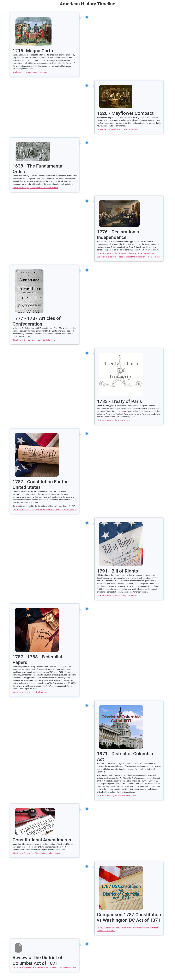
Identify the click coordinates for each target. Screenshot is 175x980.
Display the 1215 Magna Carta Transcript (30, 72)
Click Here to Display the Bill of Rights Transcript (117, 595)
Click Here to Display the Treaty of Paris (113, 420)
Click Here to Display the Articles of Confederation (34, 340)
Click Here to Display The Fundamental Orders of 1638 (35, 188)
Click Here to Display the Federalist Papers (30, 692)
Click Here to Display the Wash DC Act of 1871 (116, 795)
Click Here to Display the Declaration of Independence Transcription (125, 253)
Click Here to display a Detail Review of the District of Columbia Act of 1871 (44, 967)
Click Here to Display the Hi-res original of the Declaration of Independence (128, 257)
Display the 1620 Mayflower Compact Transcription (118, 129)
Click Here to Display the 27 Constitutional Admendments (37, 853)
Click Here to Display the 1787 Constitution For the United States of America (45, 509)
